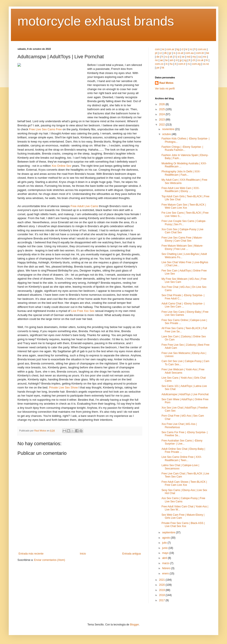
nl (177, 60)
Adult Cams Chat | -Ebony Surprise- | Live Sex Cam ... (183, 305)
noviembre (169, 129)
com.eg (196, 64)
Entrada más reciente (31, 554)
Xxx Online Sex (61, 166)
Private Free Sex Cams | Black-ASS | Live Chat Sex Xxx (183, 525)
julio (165, 543)
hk (163, 68)
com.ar (170, 49)
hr (207, 60)
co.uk (200, 60)
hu (171, 64)
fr (162, 57)
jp (181, 60)
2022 (162, 125)
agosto (166, 538)
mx (205, 57)
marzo (166, 563)
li (175, 57)
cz (161, 53)
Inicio (83, 554)
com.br (200, 53)
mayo (166, 553)
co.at (180, 53)
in (166, 64)
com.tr (182, 64)
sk (171, 57)
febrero (167, 568)
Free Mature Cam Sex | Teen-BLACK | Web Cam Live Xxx (184, 206)
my (194, 57)
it (175, 64)
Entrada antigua (132, 554)
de (158, 57)
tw (166, 60)
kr (187, 49)
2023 (162, 120)
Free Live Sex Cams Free (45, 129)
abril (165, 558)
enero (166, 574)
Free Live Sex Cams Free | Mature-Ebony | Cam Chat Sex (182, 239)
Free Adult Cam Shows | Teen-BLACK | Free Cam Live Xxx (184, 483)
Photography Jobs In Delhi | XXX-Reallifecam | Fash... (181, 173)
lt (189, 60)
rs (189, 64)
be (207, 53)
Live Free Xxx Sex (83, 311)
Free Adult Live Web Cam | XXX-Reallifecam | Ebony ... (181, 190)
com (157, 49)
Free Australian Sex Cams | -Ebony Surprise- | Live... (182, 442)
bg (178, 49)
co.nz (206, 64)
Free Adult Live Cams (84, 206)
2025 (162, 109)
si (179, 57)
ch (194, 60)
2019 (162, 590)
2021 (162, 580)
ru (166, 57)
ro (191, 49)
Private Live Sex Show (63, 387)
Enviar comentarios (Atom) (50, 560)
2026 (162, 104)
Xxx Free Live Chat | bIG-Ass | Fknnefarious (179, 426)
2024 (162, 114)
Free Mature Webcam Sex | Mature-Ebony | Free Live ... (182, 247)
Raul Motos (166, 83)
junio (165, 548)
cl (182, 49)
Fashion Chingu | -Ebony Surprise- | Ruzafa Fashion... (182, 148)
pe (158, 68)
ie (163, 49)
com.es (202, 49)
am (172, 60)
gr (170, 53)
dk (166, 53)
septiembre (169, 532)
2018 (162, 595)
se (183, 57)
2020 (162, 585)
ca (199, 57)
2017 (162, 600)
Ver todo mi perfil (165, 89)
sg (185, 60)
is (175, 53)
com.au (190, 53)
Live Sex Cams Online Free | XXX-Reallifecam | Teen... (182, 459)
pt (156, 53)
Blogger (134, 625)
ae (161, 60)
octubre (167, 134)
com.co (159, 64)
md (188, 57)
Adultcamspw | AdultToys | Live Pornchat (185, 394)
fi (195, 49)
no (156, 60)
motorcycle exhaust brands (96, 21)
